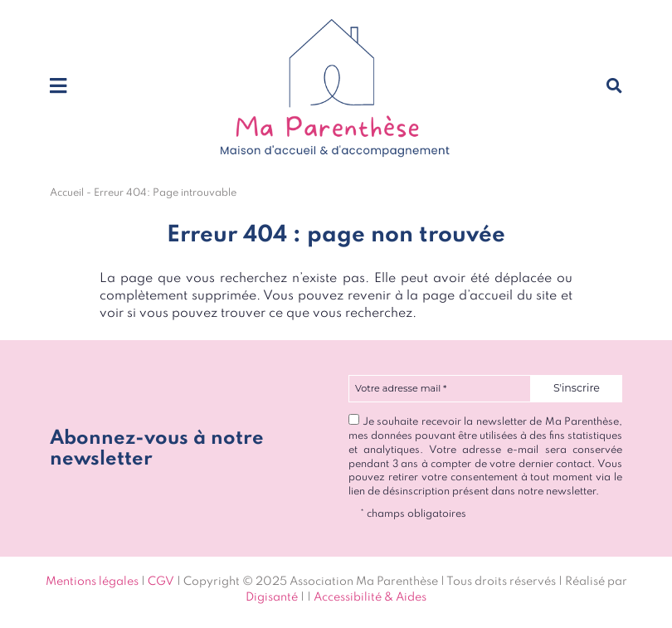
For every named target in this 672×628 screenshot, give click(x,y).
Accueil (67, 193)
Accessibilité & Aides (370, 597)
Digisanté (272, 597)
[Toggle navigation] (58, 87)
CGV (161, 582)
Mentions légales (92, 582)
